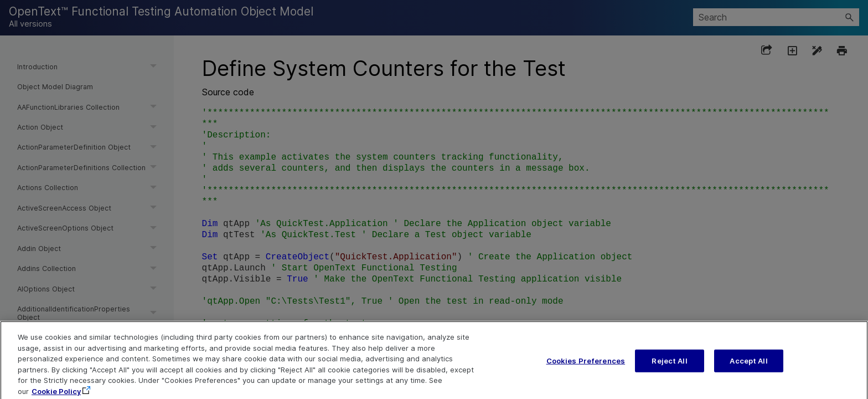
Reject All (669, 371)
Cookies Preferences (586, 371)
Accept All (748, 371)
